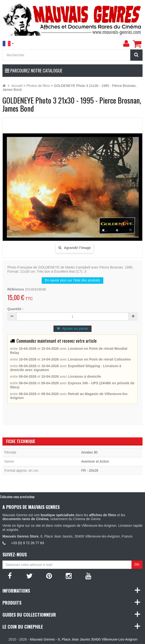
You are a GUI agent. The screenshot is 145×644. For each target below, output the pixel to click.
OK (137, 564)
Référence (16, 289)
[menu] (126, 44)
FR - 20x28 (90, 470)
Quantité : (15, 309)
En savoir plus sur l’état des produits (72, 280)
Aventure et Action (95, 461)
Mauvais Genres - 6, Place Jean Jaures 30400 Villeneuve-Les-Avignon (84, 639)
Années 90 (89, 452)
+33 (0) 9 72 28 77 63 (27, 543)
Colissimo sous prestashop (17, 497)
